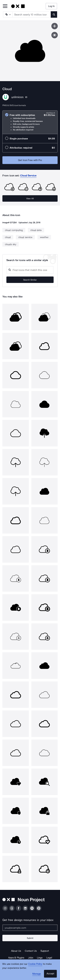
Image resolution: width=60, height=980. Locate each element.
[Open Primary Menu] (5, 6)
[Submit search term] (54, 14)
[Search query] (30, 270)
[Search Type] (8, 14)
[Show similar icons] (55, 35)
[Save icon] (55, 26)
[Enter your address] (30, 928)
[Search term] (32, 14)
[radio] (30, 122)
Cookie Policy (35, 964)
